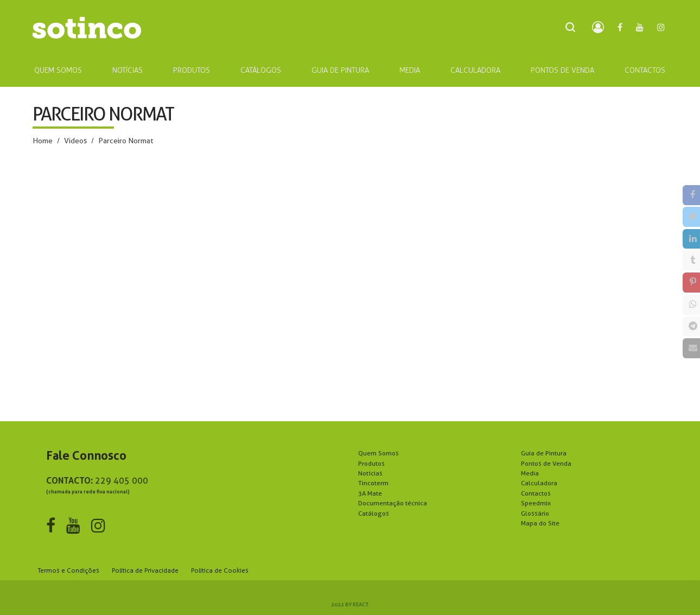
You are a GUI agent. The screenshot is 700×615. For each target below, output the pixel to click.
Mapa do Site (540, 523)
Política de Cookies (220, 570)
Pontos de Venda (546, 463)
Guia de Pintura (544, 453)
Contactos (536, 493)
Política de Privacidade (145, 570)
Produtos (371, 463)
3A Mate (370, 493)
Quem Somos (378, 453)
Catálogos (374, 513)
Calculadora (539, 483)
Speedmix (536, 503)
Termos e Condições (69, 570)
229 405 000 (122, 481)
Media (530, 473)
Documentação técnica (393, 503)
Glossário (535, 513)
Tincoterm (373, 483)
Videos (75, 141)
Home (43, 141)
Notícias (370, 473)
